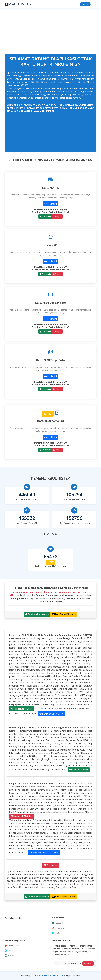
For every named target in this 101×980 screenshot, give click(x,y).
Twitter (57, 933)
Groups (9, 950)
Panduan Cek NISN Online (44, 853)
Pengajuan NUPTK (22, 709)
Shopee (57, 216)
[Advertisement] (49, 18)
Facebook (58, 923)
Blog (85, 4)
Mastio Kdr (42, 975)
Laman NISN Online (22, 816)
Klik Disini (51, 204)
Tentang (10, 955)
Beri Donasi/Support (64, 614)
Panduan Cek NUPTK (51, 714)
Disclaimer (50, 865)
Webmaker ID (12, 945)
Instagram (58, 928)
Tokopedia (45, 216)
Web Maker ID (56, 975)
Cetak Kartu (18, 4)
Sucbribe (88, 964)
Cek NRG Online (79, 770)
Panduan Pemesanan (37, 614)
